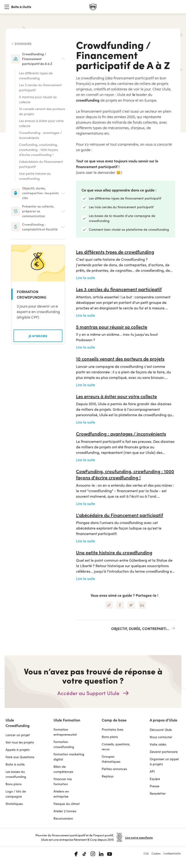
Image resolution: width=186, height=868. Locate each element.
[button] (18, 7)
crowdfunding (88, 100)
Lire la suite (86, 278)
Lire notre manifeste (139, 837)
